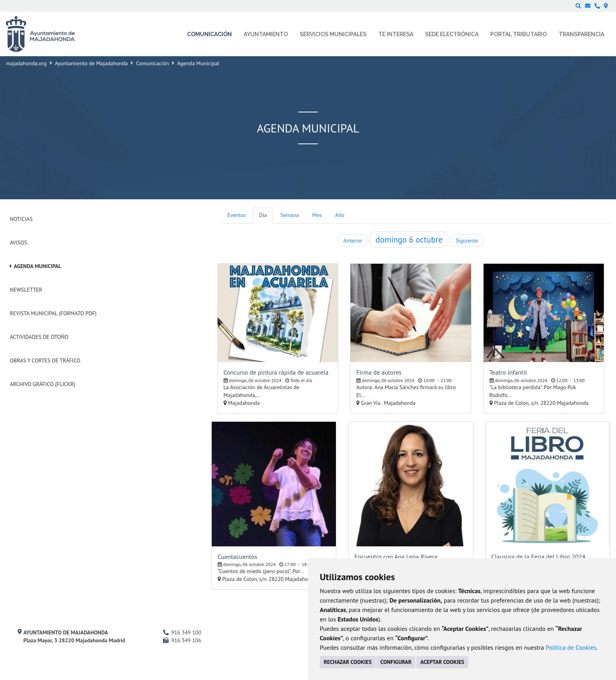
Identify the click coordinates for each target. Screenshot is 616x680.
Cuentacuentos (237, 557)
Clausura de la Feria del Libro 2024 (539, 557)
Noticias (21, 219)
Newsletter (26, 290)
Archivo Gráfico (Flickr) (43, 384)
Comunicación (152, 63)
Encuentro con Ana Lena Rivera (396, 557)
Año (340, 215)
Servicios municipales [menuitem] (333, 34)
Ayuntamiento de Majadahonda (92, 63)
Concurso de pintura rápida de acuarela (276, 372)
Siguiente (467, 241)
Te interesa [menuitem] (396, 34)
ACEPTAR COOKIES (442, 662)
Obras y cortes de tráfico (45, 360)
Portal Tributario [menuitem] (519, 34)
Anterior (353, 241)
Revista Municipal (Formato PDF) (53, 313)
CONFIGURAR (396, 662)
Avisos (18, 243)
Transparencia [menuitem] (581, 34)
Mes (317, 215)
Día (263, 215)
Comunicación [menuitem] (209, 34)
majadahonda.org (26, 63)
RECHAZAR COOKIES (348, 662)
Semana (289, 215)
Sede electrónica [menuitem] (452, 34)
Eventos (237, 215)
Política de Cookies (571, 647)
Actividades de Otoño (39, 337)
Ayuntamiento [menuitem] (266, 34)
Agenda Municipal (38, 266)
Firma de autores (379, 372)
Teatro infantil (508, 372)
